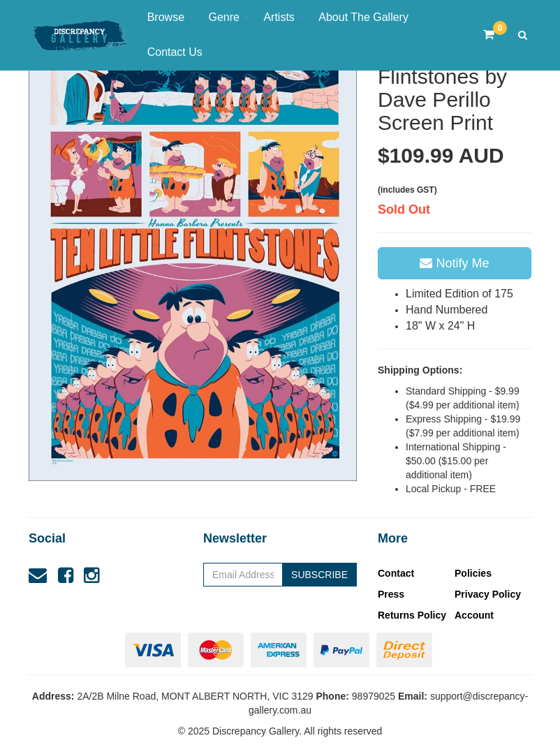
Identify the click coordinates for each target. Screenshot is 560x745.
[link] (66, 575)
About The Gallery (363, 17)
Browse (171, 17)
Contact (396, 573)
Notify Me (454, 263)
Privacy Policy (488, 594)
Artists (284, 17)
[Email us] (38, 575)
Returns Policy (412, 615)
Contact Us (175, 52)
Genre (229, 17)
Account (474, 615)
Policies (473, 573)
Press (391, 594)
